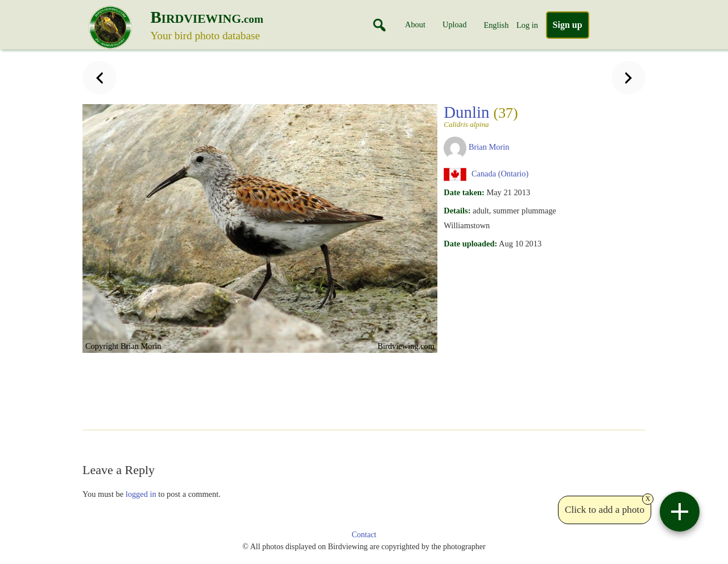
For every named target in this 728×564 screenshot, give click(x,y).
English (496, 25)
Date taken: (464, 192)
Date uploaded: (470, 244)
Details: (457, 211)
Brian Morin (489, 147)
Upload (454, 24)
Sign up (568, 25)
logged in (141, 494)
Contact (364, 535)
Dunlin (498, 116)
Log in (527, 25)
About (415, 24)
